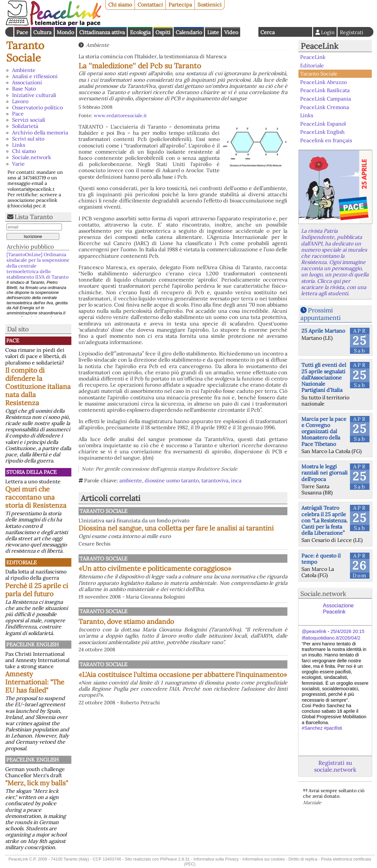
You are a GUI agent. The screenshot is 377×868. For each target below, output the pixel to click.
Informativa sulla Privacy (216, 859)
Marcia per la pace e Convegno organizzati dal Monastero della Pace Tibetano (324, 431)
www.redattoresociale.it (120, 116)
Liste (213, 32)
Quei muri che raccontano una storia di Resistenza (36, 497)
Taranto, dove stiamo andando (194, 645)
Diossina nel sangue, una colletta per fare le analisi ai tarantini (217, 532)
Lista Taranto (34, 217)
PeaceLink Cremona (325, 107)
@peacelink (314, 631)
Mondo (65, 32)
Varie (18, 164)
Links (19, 145)
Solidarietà (25, 126)
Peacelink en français (326, 140)
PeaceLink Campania (326, 99)
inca (236, 480)
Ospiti (163, 32)
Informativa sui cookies (264, 859)
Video (231, 32)
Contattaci (150, 5)
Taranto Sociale (25, 52)
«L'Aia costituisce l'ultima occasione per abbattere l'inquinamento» (217, 722)
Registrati (352, 32)
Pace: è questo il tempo (321, 559)
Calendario (189, 32)
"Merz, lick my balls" (37, 783)
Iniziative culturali (34, 95)
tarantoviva (215, 480)
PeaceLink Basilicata (325, 90)
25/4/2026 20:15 (347, 631)
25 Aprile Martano (323, 331)
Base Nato (24, 89)
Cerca (268, 32)
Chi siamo (120, 5)
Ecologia (140, 32)
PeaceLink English (32, 644)
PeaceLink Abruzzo (323, 82)
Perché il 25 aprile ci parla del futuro (37, 590)
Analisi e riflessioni (35, 76)
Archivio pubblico (30, 247)
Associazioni (27, 82)
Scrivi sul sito (28, 139)
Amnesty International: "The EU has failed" (35, 682)
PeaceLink (319, 46)
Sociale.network (32, 157)
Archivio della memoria (40, 132)
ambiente (131, 480)
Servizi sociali (29, 120)
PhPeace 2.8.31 (175, 859)
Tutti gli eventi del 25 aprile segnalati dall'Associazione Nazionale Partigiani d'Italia (324, 377)
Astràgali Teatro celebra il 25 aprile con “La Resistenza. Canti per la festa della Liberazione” (325, 520)
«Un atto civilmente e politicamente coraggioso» (217, 582)
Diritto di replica (303, 859)
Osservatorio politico (37, 107)
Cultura (42, 32)
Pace (22, 32)
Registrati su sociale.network (335, 766)
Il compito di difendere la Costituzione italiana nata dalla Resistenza (38, 386)
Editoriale (22, 562)
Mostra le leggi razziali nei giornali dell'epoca (325, 473)
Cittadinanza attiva (102, 32)
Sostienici (210, 5)
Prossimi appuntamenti (320, 314)
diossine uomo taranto (172, 480)
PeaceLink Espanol (323, 123)
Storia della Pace (31, 472)
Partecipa (180, 5)
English (249, 32)
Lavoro (20, 101)
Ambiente (24, 70)
